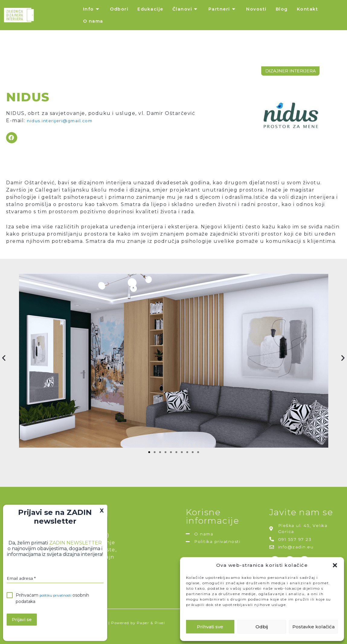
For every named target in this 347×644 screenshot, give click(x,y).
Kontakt (308, 9)
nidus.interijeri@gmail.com (65, 120)
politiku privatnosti (59, 598)
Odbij (262, 627)
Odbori (119, 9)
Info (92, 9)
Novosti (256, 9)
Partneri (223, 9)
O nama (93, 21)
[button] (335, 565)
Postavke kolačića (313, 627)
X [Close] (102, 512)
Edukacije (150, 9)
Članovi (186, 9)
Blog (282, 9)
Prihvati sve (210, 627)
